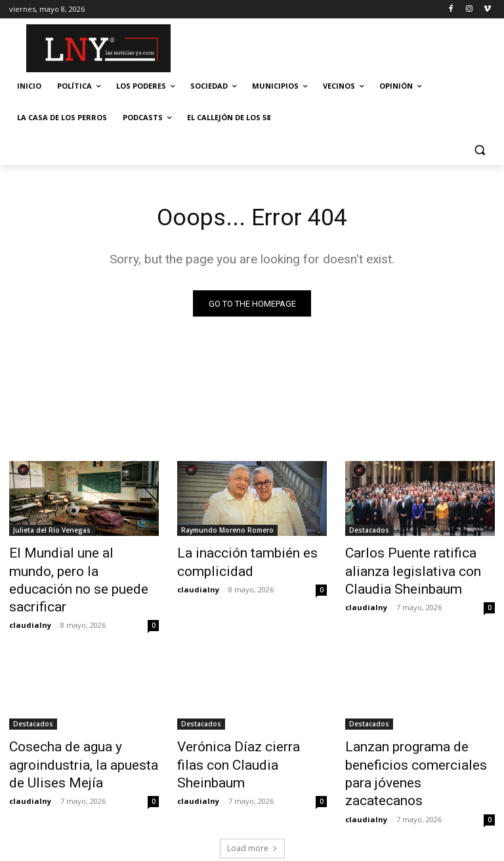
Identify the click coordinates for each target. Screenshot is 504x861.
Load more (252, 794)
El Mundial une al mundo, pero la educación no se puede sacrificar (82, 569)
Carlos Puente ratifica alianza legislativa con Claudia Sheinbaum (417, 569)
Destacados (369, 533)
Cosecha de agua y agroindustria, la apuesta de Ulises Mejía (77, 734)
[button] (479, 149)
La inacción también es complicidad (234, 562)
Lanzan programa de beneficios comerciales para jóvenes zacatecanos (415, 734)
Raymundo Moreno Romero (227, 533)
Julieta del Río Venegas (52, 533)
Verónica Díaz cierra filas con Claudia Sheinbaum (249, 727)
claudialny (30, 599)
